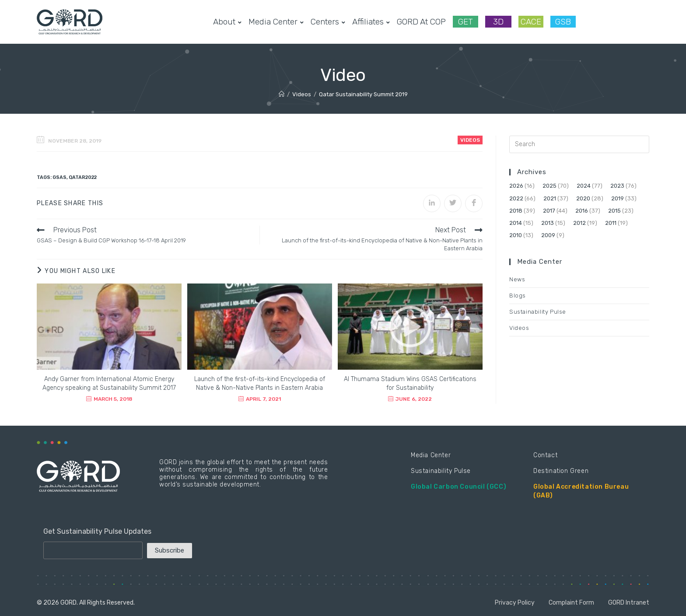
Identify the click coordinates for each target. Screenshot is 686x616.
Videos (470, 140)
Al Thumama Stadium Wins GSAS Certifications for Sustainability (410, 383)
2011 (611, 223)
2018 (516, 211)
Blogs (518, 296)
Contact (545, 455)
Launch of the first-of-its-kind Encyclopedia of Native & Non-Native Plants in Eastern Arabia (260, 383)
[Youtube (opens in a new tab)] (646, 22)
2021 (550, 198)
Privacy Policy (515, 603)
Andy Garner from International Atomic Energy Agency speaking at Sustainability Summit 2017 (109, 383)
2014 (516, 223)
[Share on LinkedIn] (432, 203)
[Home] (282, 94)
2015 (614, 211)
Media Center (431, 455)
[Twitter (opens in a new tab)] (590, 22)
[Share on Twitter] (453, 203)
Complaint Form (571, 603)
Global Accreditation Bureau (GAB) (581, 491)
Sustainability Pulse (538, 312)
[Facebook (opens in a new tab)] (604, 22)
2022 (516, 198)
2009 (548, 235)
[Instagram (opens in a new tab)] (618, 22)
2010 (516, 235)
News (517, 279)
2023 (617, 186)
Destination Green (561, 471)
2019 (618, 198)
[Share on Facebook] (474, 203)
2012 (579, 223)
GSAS (59, 177)
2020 (583, 198)
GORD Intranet (629, 603)
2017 (549, 211)
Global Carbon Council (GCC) (458, 487)
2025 (549, 186)
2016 (582, 211)
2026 (516, 186)
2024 (584, 186)
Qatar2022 (83, 177)
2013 (548, 223)
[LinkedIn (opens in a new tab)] (632, 22)
